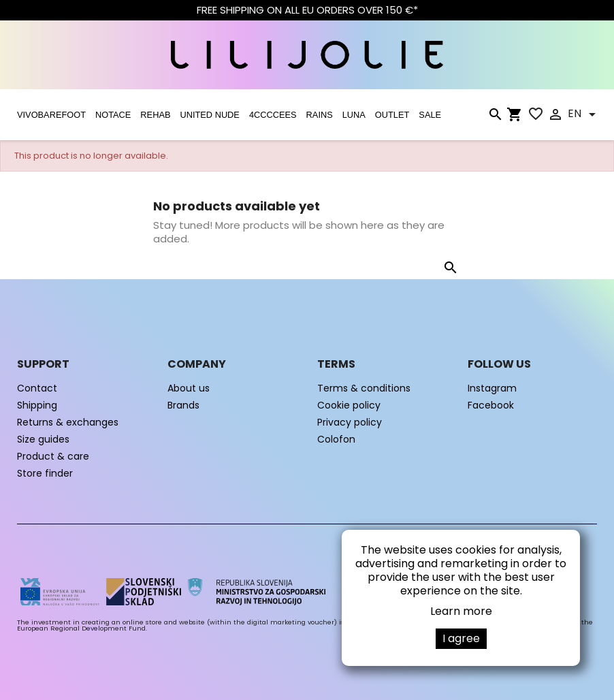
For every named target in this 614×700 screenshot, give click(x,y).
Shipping (37, 405)
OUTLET (392, 115)
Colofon (336, 439)
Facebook (491, 405)
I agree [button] (461, 638)
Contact (37, 388)
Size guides (43, 439)
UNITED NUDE (209, 115)
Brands (183, 405)
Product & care (53, 456)
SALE (430, 115)
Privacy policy (350, 422)
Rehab (155, 115)
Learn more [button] (461, 611)
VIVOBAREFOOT (51, 115)
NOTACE (113, 115)
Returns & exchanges (68, 422)
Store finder (45, 473)
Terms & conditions (364, 388)
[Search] (495, 117)
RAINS (320, 115)
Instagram (492, 388)
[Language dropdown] (584, 114)
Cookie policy (349, 405)
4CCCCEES (273, 115)
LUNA (354, 115)
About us (189, 388)
